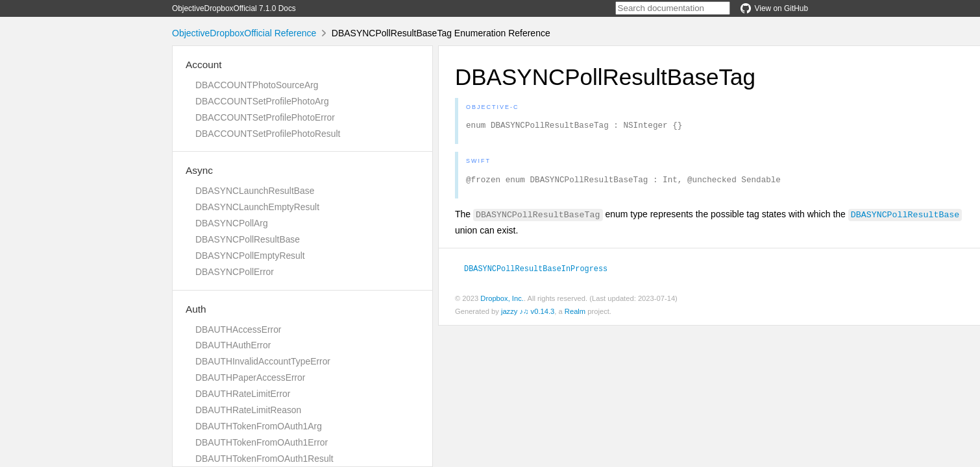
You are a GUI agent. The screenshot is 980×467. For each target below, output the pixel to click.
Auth (196, 309)
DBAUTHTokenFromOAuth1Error (262, 442)
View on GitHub (774, 8)
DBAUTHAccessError (238, 329)
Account (204, 65)
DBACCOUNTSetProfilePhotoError (265, 117)
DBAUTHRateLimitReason (248, 410)
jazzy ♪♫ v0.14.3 (528, 315)
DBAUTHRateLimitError (243, 394)
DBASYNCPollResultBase (248, 239)
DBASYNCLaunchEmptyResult (257, 207)
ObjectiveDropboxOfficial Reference (244, 33)
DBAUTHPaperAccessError (250, 377)
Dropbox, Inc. (502, 302)
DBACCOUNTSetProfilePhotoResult (268, 134)
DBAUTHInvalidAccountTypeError (263, 361)
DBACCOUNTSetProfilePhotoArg (262, 101)
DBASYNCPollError (235, 272)
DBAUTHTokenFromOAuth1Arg (259, 426)
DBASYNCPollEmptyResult (250, 256)
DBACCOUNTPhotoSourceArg (257, 85)
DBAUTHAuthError (233, 345)
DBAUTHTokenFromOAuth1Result (264, 459)
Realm (575, 315)
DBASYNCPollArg (232, 223)
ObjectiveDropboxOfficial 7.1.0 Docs (234, 8)
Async (199, 170)
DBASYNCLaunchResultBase (255, 191)
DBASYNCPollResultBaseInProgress (536, 272)
